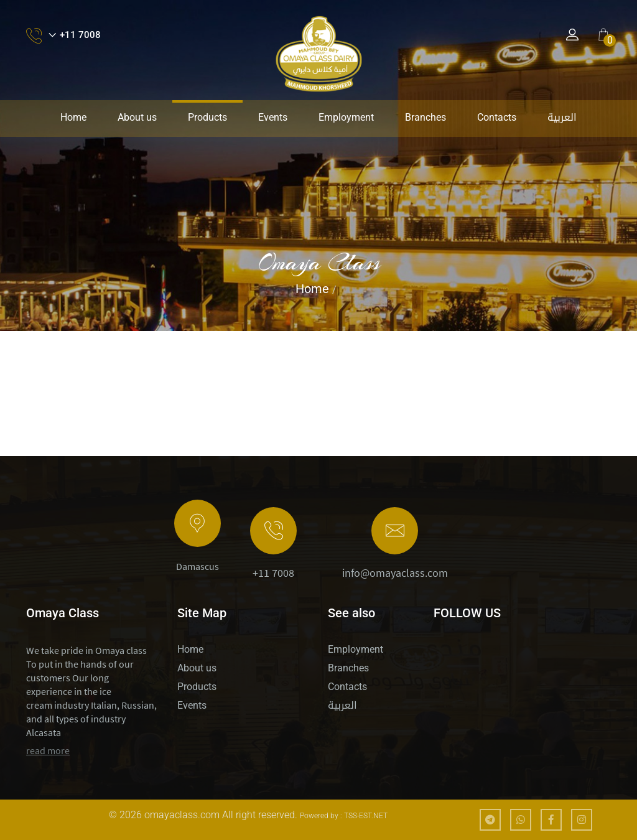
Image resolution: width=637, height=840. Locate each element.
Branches (425, 117)
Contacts (497, 117)
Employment (346, 117)
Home (73, 117)
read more (48, 750)
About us (137, 117)
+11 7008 (273, 573)
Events (273, 117)
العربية (562, 117)
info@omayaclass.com (395, 573)
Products (207, 117)
